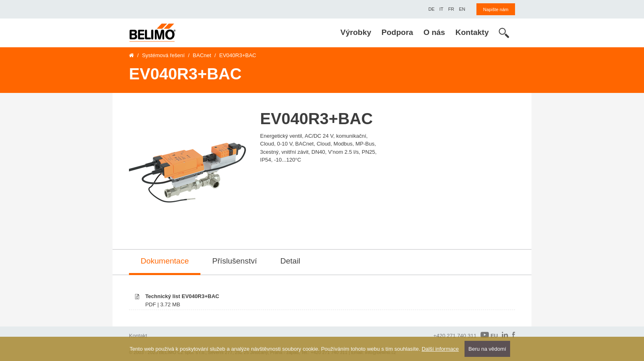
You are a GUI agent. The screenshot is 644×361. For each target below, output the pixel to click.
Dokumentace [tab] (165, 261)
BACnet (202, 55)
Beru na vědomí (488, 349)
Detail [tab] (291, 261)
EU (489, 335)
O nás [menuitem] (434, 32)
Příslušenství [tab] (235, 261)
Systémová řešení (163, 55)
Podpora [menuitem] (397, 32)
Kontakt (138, 336)
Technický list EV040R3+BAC (182, 296)
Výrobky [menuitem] (356, 32)
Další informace (440, 349)
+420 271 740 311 (455, 336)
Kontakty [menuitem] (472, 32)
